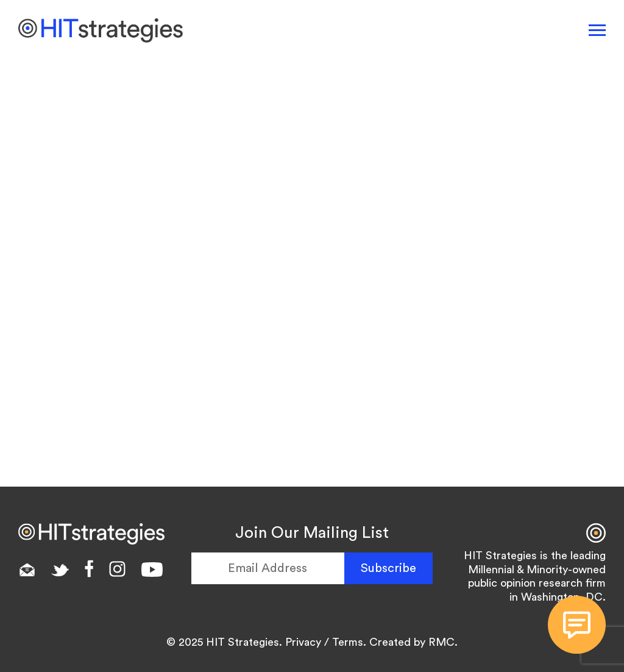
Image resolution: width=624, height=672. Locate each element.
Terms (348, 642)
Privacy (303, 642)
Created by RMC (412, 642)
